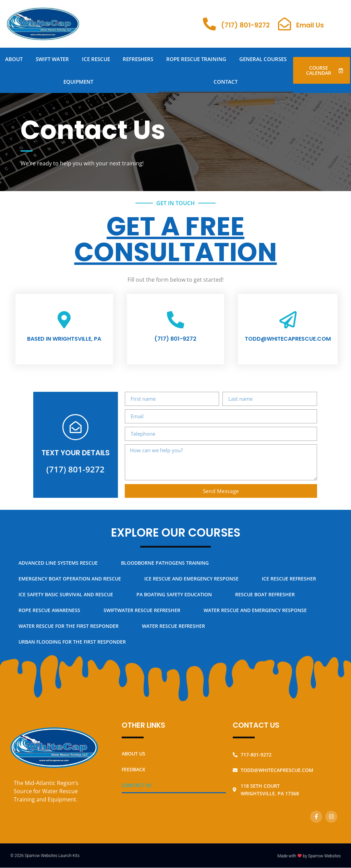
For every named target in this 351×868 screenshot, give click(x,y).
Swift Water (52, 59)
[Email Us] (285, 24)
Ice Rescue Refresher (289, 583)
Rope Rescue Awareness (49, 615)
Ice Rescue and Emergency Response (191, 583)
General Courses (263, 59)
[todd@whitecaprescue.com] (288, 321)
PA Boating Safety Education (174, 599)
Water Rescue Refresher (173, 631)
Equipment (78, 82)
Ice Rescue (96, 59)
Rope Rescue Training (196, 59)
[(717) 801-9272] (209, 24)
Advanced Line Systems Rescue (58, 568)
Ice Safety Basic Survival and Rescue (66, 599)
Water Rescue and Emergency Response (255, 615)
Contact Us (137, 790)
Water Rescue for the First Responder (69, 631)
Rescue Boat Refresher (265, 599)
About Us (134, 758)
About (14, 59)
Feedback (134, 774)
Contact (226, 82)
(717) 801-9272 (245, 25)
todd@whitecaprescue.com (288, 342)
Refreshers (138, 59)
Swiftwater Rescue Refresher (142, 615)
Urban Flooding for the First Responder (72, 647)
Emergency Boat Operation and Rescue (70, 583)
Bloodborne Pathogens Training (165, 568)
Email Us (310, 25)
